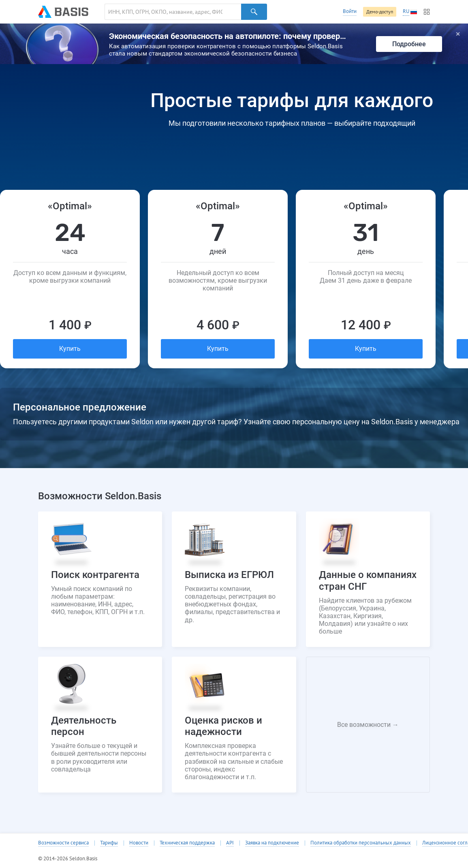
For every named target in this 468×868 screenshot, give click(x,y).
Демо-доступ (380, 12)
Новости (139, 843)
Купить (70, 349)
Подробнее (409, 44)
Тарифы (109, 843)
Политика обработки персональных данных (361, 843)
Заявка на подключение (272, 843)
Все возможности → (368, 725)
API (230, 843)
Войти (350, 11)
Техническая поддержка (187, 843)
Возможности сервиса (63, 843)
